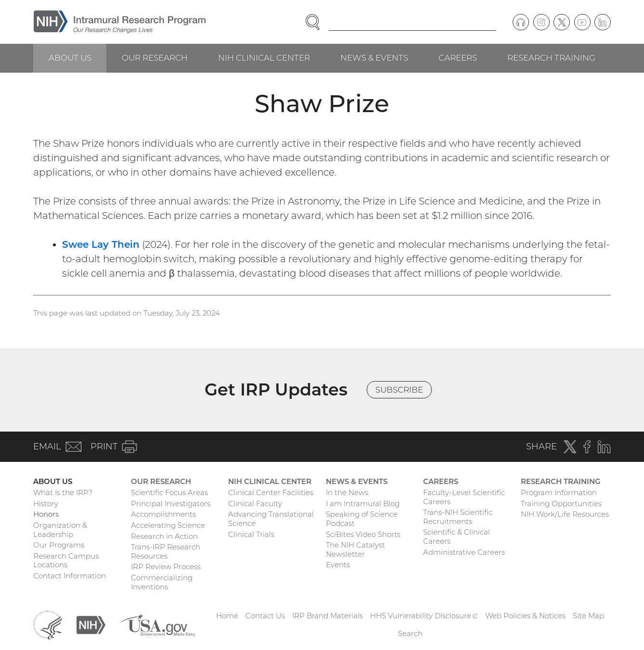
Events (338, 565)
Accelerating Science (168, 525)
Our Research (155, 58)
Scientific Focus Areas (169, 492)
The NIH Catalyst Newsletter (355, 549)
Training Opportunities (561, 503)
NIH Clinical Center (264, 58)
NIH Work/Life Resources (565, 514)
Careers (458, 58)
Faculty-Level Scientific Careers (464, 497)
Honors (46, 514)
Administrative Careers (464, 552)
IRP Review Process (166, 567)
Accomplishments (163, 514)
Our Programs (59, 545)
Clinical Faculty (255, 503)
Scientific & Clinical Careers (457, 536)
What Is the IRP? (63, 492)
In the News (347, 492)
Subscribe (399, 390)
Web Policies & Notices (525, 616)
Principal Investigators (171, 503)
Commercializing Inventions (162, 582)
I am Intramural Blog (363, 503)
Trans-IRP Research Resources (166, 551)
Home (227, 616)
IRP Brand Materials (328, 616)
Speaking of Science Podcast (362, 519)
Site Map (588, 616)
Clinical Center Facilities (271, 492)
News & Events (374, 58)
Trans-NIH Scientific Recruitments (458, 517)
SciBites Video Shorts (363, 534)
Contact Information (70, 576)
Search (410, 633)
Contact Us (265, 616)
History (46, 503)
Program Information (559, 492)
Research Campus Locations (66, 561)
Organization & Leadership (60, 530)
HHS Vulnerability (424, 616)
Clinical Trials (251, 534)
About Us (70, 58)
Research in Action (164, 536)
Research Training (551, 58)
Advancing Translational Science (271, 519)
